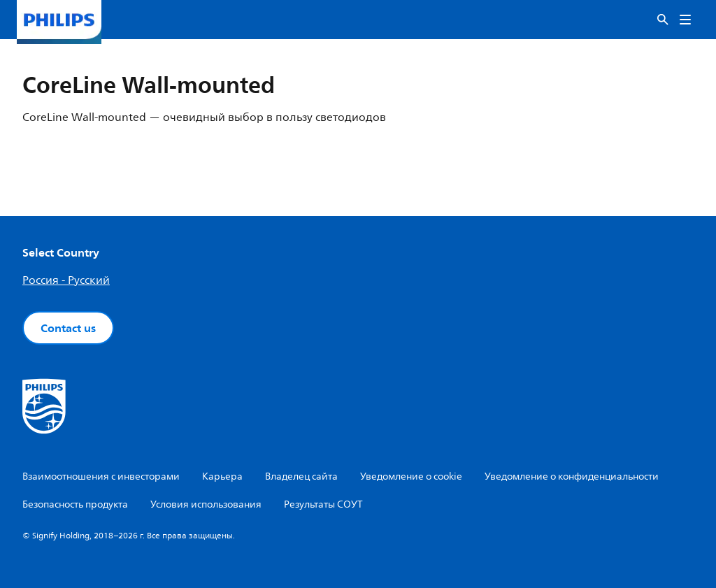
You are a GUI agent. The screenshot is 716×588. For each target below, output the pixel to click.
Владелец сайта (301, 476)
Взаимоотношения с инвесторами (101, 476)
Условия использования (206, 504)
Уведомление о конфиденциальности (572, 476)
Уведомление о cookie (411, 476)
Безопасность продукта (75, 504)
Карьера (222, 476)
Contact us (68, 328)
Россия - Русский (66, 280)
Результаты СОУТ (323, 504)
